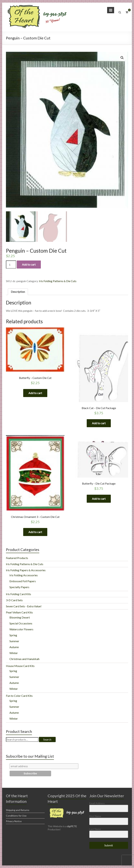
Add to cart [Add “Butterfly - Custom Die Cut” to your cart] (35, 393)
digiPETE (72, 826)
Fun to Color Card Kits (19, 696)
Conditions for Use (16, 816)
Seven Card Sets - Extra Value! (24, 606)
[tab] (18, 292)
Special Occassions (21, 623)
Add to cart (29, 264)
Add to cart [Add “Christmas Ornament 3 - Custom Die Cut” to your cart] (35, 532)
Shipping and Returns (18, 810)
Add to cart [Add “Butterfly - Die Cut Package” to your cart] (99, 499)
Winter (14, 653)
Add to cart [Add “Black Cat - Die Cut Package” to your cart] (99, 423)
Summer (14, 641)
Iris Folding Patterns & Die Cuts (58, 281)
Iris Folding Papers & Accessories (26, 570)
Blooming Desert (20, 617)
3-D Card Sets (14, 600)
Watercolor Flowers (21, 629)
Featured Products (17, 558)
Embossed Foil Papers (23, 581)
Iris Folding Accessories (24, 575)
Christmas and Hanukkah (24, 659)
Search (47, 739)
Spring (13, 635)
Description (18, 292)
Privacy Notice (14, 821)
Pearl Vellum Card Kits (19, 612)
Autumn (14, 647)
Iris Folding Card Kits (18, 594)
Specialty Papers (19, 587)
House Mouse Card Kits (20, 666)
